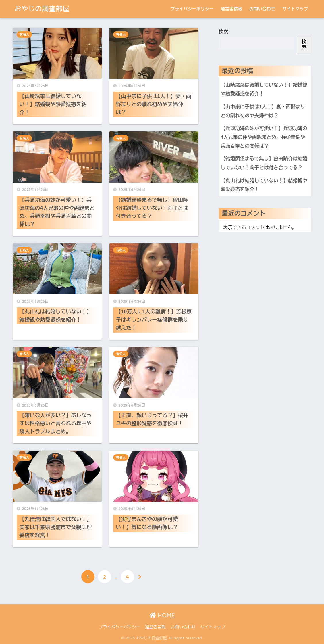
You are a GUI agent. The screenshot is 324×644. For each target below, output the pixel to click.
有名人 (24, 34)
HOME (162, 615)
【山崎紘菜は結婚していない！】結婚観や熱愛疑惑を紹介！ (264, 89)
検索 (223, 32)
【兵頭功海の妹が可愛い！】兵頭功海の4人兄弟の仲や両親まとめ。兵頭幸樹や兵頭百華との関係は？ (264, 137)
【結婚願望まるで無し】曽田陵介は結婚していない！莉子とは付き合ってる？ (264, 163)
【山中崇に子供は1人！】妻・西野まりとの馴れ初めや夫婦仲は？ (263, 111)
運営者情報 (231, 9)
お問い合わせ (262, 9)
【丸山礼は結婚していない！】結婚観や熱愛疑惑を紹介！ (264, 185)
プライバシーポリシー (192, 9)
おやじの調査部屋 (42, 9)
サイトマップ (295, 9)
